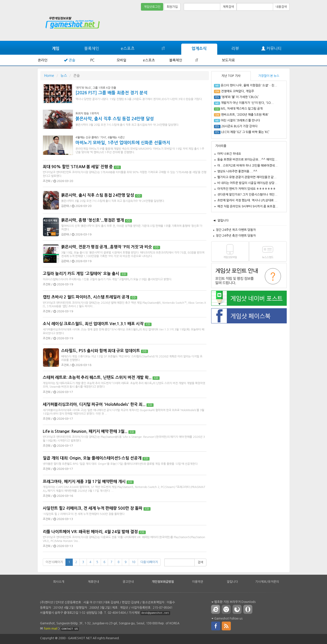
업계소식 (199, 49)
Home (49, 76)
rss (227, 626)
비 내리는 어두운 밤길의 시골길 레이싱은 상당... (247, 183)
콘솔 (72, 60)
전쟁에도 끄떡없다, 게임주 (238, 91)
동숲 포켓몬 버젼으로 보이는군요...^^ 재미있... (247, 160)
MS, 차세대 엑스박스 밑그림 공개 (242, 109)
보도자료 (228, 60)
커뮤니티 (271, 49)
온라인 (43, 60)
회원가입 (172, 7)
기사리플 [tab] (221, 146)
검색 (200, 562)
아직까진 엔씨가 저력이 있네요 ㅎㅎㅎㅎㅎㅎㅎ (246, 189)
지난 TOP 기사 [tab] (231, 76)
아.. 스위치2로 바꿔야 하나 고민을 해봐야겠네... (247, 166)
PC (92, 60)
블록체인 (92, 48)
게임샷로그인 (152, 7)
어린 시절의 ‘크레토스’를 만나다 (240, 120)
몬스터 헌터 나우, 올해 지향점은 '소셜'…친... (249, 85)
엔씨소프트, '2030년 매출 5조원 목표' (245, 115)
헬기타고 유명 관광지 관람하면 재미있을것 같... (247, 177)
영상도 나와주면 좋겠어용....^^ (237, 171)
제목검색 (228, 7)
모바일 (121, 60)
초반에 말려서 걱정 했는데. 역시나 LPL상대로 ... (247, 200)
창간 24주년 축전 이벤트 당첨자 (236, 236)
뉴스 (64, 76)
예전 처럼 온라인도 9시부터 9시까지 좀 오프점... (248, 206)
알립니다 (223, 221)
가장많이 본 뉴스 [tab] (269, 76)
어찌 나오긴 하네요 (229, 154)
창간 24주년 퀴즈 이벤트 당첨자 (236, 230)
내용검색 (281, 7)
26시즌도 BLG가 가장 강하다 (239, 126)
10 (133, 562)
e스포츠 (128, 48)
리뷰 (235, 48)
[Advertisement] (271, 26)
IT (163, 48)
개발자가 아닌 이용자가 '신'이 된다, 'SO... (247, 103)
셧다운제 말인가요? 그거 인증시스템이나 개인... (247, 195)
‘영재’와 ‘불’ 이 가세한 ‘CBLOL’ (240, 97)
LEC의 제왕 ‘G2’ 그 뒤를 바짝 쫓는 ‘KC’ (245, 132)
